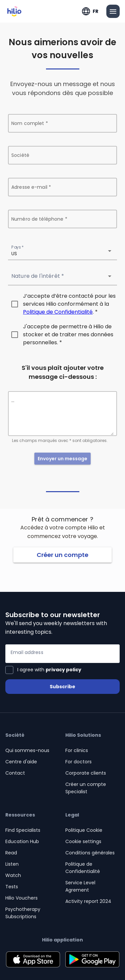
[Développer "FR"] (90, 11)
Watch (13, 875)
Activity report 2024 (88, 901)
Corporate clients (86, 773)
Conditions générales (90, 853)
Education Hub (22, 841)
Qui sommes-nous (27, 750)
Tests (12, 887)
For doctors (78, 762)
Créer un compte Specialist (86, 788)
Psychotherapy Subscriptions (23, 913)
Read (11, 853)
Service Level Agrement (80, 886)
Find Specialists (23, 830)
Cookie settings (83, 841)
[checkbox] (62, 304)
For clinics (77, 750)
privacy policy (63, 670)
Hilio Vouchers (21, 898)
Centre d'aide (21, 762)
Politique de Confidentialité (58, 312)
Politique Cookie (84, 830)
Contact (15, 773)
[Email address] (62, 654)
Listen (12, 864)
